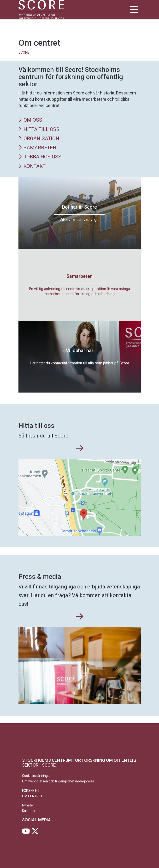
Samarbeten (37, 148)
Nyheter (28, 806)
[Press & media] (80, 617)
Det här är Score (79, 207)
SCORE (24, 52)
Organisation (39, 139)
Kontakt (32, 166)
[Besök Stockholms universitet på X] (35, 832)
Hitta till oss (39, 130)
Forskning (31, 791)
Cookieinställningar (36, 776)
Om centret (32, 796)
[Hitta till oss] (80, 449)
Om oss (30, 120)
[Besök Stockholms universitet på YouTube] (26, 832)
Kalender (29, 811)
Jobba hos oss (40, 157)
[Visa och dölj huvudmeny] (134, 10)
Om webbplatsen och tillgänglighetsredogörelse (58, 781)
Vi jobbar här (80, 350)
